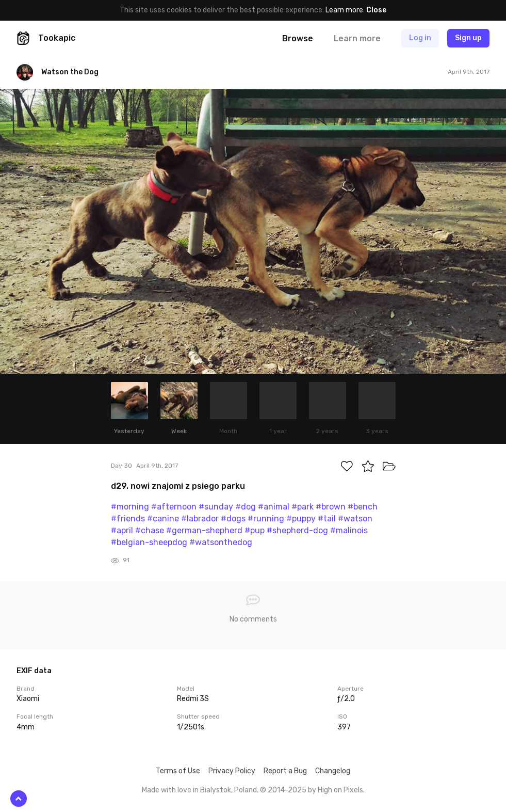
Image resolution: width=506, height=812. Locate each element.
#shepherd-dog (297, 530)
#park (303, 507)
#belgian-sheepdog (149, 542)
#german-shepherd (204, 530)
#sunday (216, 507)
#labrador (200, 519)
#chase (150, 530)
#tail (327, 519)
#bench (363, 507)
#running (266, 519)
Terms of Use (178, 771)
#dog (246, 507)
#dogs (233, 519)
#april (122, 530)
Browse (298, 38)
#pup (255, 530)
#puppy (301, 519)
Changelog (333, 771)
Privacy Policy (232, 771)
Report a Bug (285, 771)
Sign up (468, 38)
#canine (163, 519)
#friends (128, 519)
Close (376, 10)
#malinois (349, 530)
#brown (331, 507)
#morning (130, 507)
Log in (420, 38)
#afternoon (174, 507)
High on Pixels (340, 790)
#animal (274, 507)
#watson (355, 519)
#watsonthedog (221, 542)
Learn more (344, 10)
